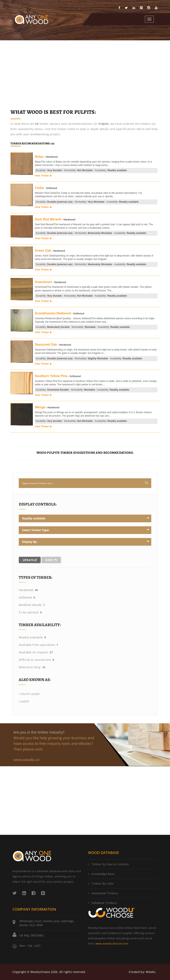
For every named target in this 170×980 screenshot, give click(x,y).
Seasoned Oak (46, 345)
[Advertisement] (85, 71)
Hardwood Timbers (103, 893)
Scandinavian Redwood (53, 313)
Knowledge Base (101, 874)
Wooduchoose (40, 972)
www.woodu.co (26, 759)
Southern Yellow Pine (51, 376)
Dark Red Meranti (48, 219)
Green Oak (43, 251)
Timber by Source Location (108, 864)
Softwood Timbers (102, 903)
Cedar (39, 188)
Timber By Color (101, 884)
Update (30, 560)
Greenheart (43, 282)
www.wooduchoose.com (112, 944)
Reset (51, 560)
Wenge (40, 407)
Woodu (151, 972)
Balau (39, 157)
